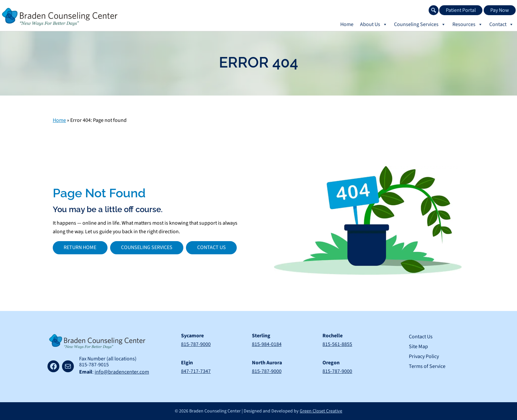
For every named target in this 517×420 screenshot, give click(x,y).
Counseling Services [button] (420, 24)
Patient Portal (461, 10)
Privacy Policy (424, 356)
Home (347, 24)
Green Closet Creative (321, 411)
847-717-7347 (196, 371)
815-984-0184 (267, 344)
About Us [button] (374, 24)
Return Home (80, 247)
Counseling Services (147, 247)
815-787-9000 (196, 344)
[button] (434, 10)
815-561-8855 (337, 344)
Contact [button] (502, 24)
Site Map (418, 347)
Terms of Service (427, 366)
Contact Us (212, 247)
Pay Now (500, 10)
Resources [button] (468, 24)
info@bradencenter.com (122, 372)
